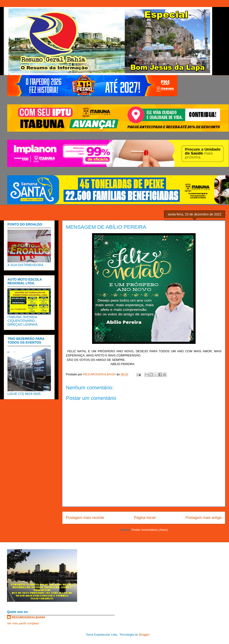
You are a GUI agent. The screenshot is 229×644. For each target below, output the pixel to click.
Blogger (144, 635)
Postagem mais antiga (204, 518)
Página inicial (145, 518)
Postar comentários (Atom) (150, 530)
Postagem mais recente (85, 518)
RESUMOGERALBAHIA (29, 617)
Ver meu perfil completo (23, 623)
